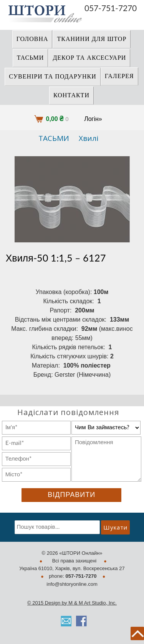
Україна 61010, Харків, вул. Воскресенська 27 (72, 568)
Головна (32, 39)
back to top (137, 633)
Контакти (71, 95)
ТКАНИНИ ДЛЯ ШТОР (92, 39)
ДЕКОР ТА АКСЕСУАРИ (89, 58)
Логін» (93, 119)
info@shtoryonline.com (72, 584)
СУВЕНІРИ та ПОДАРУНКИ (53, 77)
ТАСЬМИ (31, 58)
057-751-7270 (111, 9)
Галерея (119, 76)
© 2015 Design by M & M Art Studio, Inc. (72, 603)
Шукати (115, 527)
